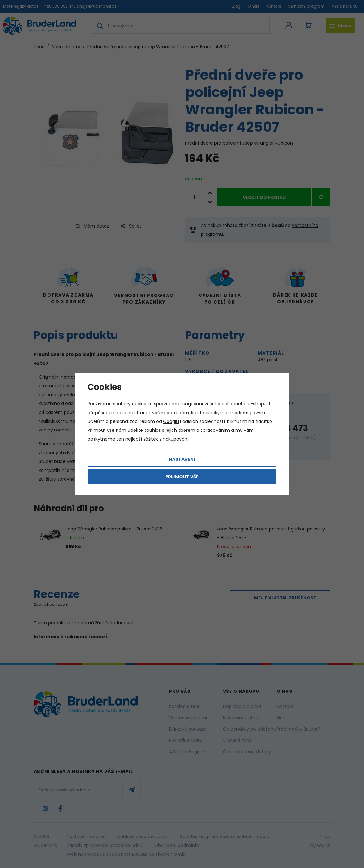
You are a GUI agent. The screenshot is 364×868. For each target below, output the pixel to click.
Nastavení (182, 459)
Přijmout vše (182, 477)
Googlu (171, 421)
